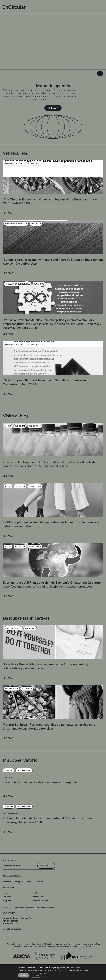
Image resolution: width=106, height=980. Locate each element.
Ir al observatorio (20, 760)
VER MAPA (53, 108)
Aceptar (24, 975)
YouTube (39, 894)
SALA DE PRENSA (12, 888)
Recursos (7, 909)
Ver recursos (15, 153)
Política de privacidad (25, 920)
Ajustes (36, 975)
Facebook (7, 894)
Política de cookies (45, 920)
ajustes (85, 970)
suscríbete (46, 878)
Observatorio (37, 909)
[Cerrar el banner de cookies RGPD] (45, 975)
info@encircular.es (12, 941)
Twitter (29, 894)
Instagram (19, 894)
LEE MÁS (8, 225)
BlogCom (7, 913)
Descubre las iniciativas (26, 618)
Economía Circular (40, 913)
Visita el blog (16, 416)
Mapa (5, 905)
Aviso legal (7, 920)
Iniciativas (36, 905)
